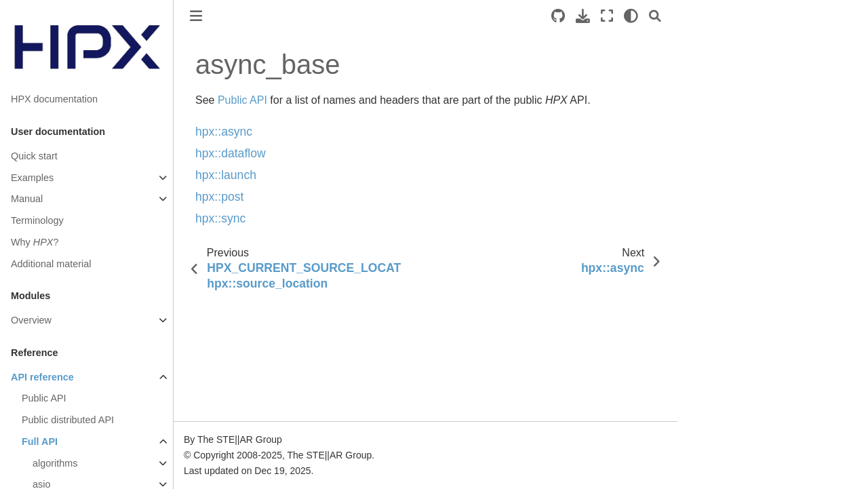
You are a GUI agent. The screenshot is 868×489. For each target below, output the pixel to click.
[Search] (655, 16)
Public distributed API (68, 420)
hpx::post (219, 197)
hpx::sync (220, 218)
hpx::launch (226, 175)
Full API (40, 442)
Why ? (35, 242)
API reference (42, 377)
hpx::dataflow (231, 153)
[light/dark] (631, 16)
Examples (32, 178)
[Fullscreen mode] (607, 16)
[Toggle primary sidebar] (196, 16)
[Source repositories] (558, 16)
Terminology (37, 220)
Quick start (34, 156)
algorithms (55, 463)
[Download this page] (583, 16)
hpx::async (224, 132)
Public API (44, 398)
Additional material (51, 264)
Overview (31, 320)
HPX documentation (54, 99)
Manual (27, 199)
